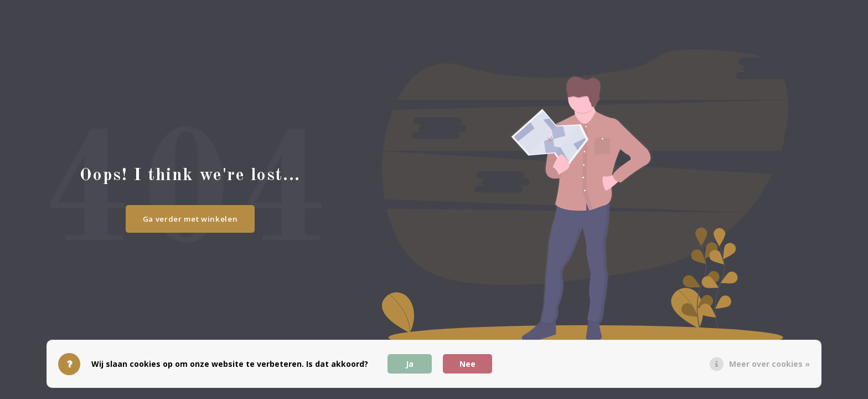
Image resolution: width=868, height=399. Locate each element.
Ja (410, 364)
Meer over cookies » (769, 364)
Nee (467, 364)
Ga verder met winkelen (190, 219)
